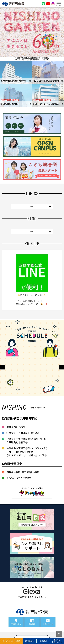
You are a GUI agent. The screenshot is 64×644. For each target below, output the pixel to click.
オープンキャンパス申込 (11, 641)
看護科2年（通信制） (17, 427)
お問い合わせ (48, 624)
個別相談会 (30, 641)
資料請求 (43, 641)
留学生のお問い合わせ (57, 641)
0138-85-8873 (15, 455)
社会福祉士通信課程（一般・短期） (23, 433)
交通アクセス (16, 624)
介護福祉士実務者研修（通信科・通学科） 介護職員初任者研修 (27, 441)
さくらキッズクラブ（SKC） (19, 478)
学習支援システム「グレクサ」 (30, 597)
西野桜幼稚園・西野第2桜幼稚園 (23, 472)
